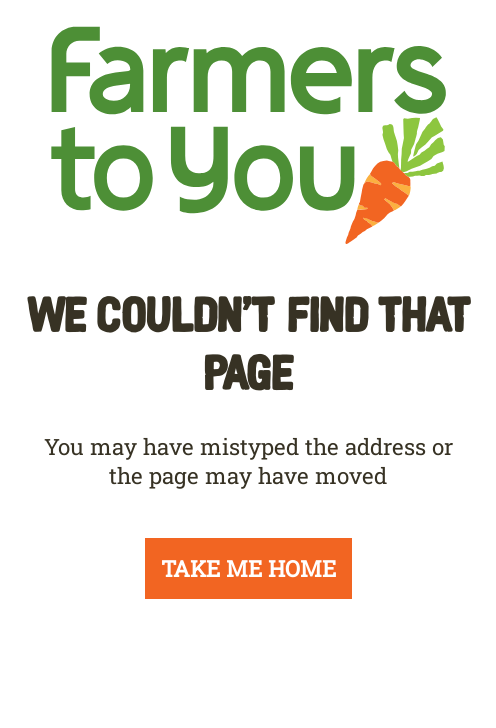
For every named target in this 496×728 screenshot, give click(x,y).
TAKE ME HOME (248, 568)
